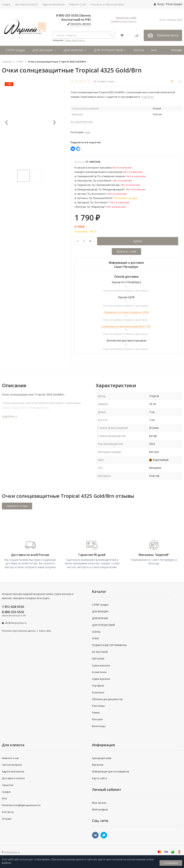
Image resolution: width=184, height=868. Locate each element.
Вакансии (98, 765)
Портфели (98, 686)
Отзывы (7, 819)
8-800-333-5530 (13, 612)
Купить (138, 241)
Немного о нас (78, 4)
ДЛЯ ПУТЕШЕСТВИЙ (110, 50)
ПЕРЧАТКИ (98, 659)
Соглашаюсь (171, 863)
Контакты (8, 812)
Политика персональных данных (19, 631)
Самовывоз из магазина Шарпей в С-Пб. (126, 326)
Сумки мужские (101, 679)
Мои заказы (99, 803)
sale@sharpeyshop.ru (124, 21)
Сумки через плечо (75, 40)
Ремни (96, 713)
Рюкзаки (97, 719)
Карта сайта (45, 631)
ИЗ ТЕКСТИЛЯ (100, 652)
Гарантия (8, 785)
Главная (7, 62)
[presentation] (7, 123)
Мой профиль (100, 809)
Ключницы (98, 706)
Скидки (6, 792)
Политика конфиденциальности (21, 805)
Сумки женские (101, 665)
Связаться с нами (126, 18)
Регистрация (174, 4)
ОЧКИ (20, 62)
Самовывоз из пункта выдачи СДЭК (126, 312)
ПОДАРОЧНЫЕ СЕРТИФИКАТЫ (109, 645)
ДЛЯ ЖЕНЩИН (44, 50)
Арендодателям (102, 758)
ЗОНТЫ (139, 50)
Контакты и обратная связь (107, 4)
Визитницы (99, 726)
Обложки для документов (107, 699)
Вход (160, 4)
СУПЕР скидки (15, 50)
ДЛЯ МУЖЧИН (75, 50)
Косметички (99, 672)
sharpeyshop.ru (12, 852)
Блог (5, 798)
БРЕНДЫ (177, 50)
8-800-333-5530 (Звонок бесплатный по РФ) (73, 18)
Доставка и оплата (26, 4)
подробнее (10, 416)
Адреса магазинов (53, 4)
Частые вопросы (12, 765)
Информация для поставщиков (111, 771)
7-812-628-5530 (13, 607)
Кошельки (98, 692)
